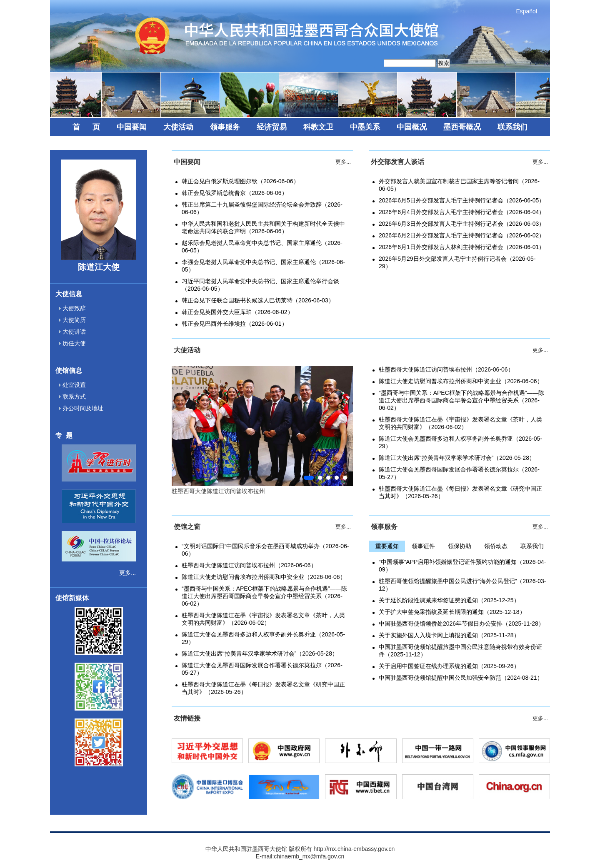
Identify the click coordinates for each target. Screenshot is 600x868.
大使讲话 (72, 332)
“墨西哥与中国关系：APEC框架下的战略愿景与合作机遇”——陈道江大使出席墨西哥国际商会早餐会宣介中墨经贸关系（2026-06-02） (461, 400)
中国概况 (412, 127)
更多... (127, 573)
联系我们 (512, 127)
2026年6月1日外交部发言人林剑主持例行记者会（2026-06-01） (462, 247)
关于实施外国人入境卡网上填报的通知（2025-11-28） (449, 635)
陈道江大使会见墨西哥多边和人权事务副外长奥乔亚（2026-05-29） (460, 442)
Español (526, 11)
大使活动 (178, 127)
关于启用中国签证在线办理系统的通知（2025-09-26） (449, 666)
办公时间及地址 (81, 408)
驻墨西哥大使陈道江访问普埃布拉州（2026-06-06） (446, 369)
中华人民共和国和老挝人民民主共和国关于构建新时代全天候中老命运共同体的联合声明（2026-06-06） (263, 227)
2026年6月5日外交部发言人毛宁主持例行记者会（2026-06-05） (462, 200)
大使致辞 (72, 308)
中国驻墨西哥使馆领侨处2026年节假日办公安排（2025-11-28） (461, 624)
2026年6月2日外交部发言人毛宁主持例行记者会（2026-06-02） (462, 235)
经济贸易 (272, 127)
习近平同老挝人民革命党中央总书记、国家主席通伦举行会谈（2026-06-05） (260, 285)
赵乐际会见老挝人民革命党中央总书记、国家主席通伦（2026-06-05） (262, 247)
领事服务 (225, 127)
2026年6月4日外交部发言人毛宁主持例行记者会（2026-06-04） (462, 212)
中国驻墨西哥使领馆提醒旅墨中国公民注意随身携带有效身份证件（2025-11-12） (460, 651)
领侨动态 (496, 546)
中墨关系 (365, 127)
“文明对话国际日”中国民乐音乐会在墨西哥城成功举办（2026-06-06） (265, 550)
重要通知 (387, 546)
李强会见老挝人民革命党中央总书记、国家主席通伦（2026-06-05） (263, 266)
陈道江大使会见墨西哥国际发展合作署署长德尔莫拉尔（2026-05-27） (459, 473)
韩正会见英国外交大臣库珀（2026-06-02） (237, 312)
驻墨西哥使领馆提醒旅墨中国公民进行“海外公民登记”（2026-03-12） (462, 585)
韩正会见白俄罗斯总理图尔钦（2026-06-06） (240, 181)
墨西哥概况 (462, 127)
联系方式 (72, 397)
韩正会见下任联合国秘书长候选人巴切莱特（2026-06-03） (258, 300)
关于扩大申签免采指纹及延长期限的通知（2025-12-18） (452, 612)
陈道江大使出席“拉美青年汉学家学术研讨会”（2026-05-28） (457, 458)
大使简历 (72, 320)
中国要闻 (132, 127)
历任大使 (72, 343)
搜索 (444, 63)
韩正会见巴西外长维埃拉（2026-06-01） (235, 324)
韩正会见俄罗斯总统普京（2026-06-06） (235, 193)
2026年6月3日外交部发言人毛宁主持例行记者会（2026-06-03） (462, 224)
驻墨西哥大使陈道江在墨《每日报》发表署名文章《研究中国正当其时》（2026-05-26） (460, 492)
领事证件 (423, 546)
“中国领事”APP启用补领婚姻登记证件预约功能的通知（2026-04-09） (462, 566)
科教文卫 (318, 127)
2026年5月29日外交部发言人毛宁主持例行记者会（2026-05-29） (457, 262)
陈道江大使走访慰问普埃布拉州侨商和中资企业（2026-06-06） (461, 381)
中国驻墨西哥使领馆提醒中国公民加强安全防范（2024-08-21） (461, 678)
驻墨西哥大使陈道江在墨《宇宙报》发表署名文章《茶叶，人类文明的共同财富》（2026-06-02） (460, 423)
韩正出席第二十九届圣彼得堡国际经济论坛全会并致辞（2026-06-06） (262, 208)
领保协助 (460, 546)
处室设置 (72, 385)
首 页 (86, 127)
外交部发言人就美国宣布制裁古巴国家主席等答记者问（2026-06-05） (459, 185)
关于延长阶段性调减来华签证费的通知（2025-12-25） (449, 600)
